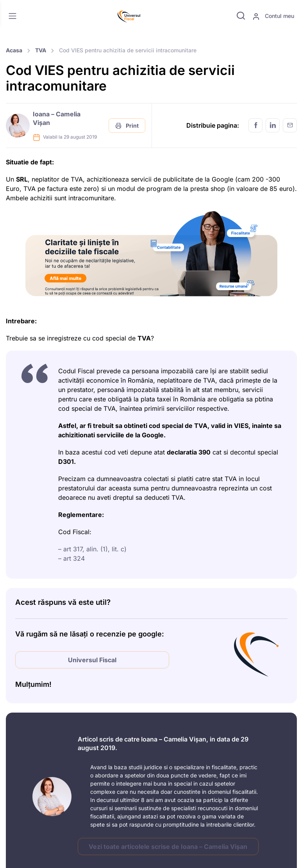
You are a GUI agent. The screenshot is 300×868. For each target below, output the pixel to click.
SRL (22, 179)
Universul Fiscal (92, 660)
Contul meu (273, 16)
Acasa (14, 50)
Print (127, 126)
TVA (41, 50)
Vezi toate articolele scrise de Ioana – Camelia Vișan (168, 847)
